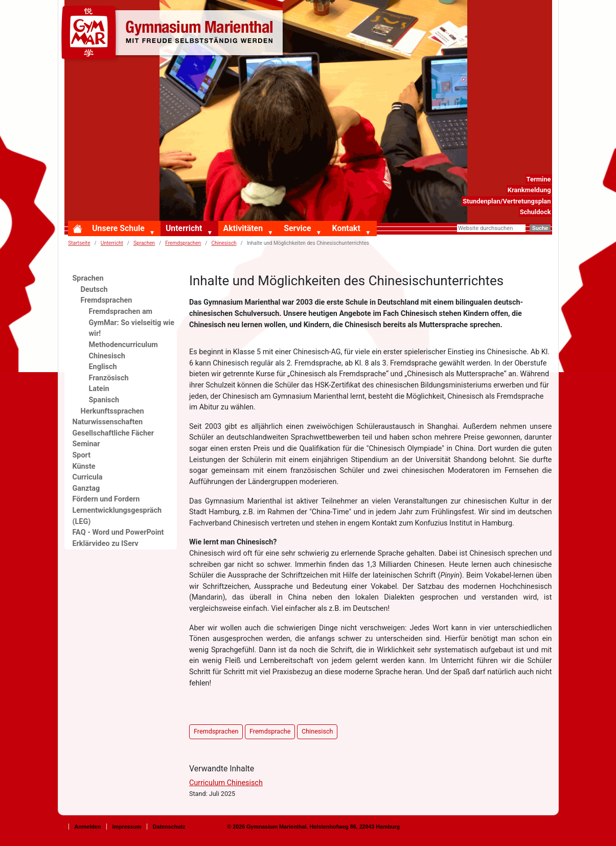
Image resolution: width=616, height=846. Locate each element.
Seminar (86, 444)
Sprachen (144, 243)
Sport (82, 455)
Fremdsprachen (183, 243)
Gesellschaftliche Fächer (113, 433)
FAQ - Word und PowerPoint (118, 532)
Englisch (103, 367)
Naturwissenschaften (108, 422)
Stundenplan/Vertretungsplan (507, 201)
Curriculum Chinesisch (226, 783)
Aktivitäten (243, 228)
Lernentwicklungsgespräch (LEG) (117, 516)
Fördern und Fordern (106, 499)
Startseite (79, 243)
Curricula (88, 477)
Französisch (109, 378)
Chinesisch (224, 243)
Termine (538, 179)
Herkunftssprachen (112, 411)
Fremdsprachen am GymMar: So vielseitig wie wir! (132, 323)
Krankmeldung (529, 190)
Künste (84, 466)
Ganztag (86, 488)
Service (297, 228)
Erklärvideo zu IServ (106, 544)
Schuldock (535, 212)
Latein (99, 389)
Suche (540, 228)
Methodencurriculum (123, 345)
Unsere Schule (118, 228)
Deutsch (94, 290)
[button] (154, 233)
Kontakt (346, 228)
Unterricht (184, 228)
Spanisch (104, 400)
